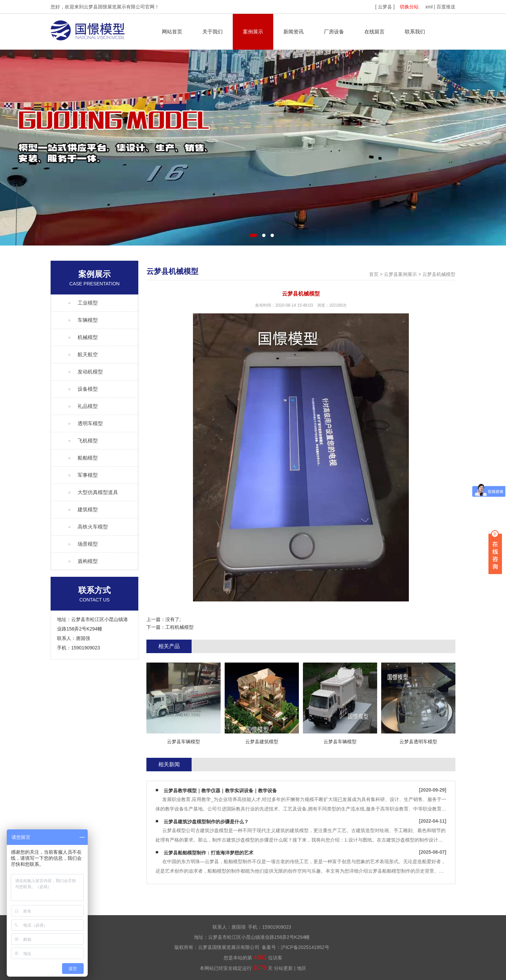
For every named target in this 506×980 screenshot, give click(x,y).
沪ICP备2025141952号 (305, 947)
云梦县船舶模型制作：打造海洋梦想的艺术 (208, 853)
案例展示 (253, 32)
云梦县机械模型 (439, 274)
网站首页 (172, 32)
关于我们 (213, 32)
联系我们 (415, 32)
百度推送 (446, 7)
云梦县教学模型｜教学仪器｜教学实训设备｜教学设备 (220, 791)
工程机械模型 (179, 627)
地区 (302, 968)
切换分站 (409, 7)
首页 (374, 274)
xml (429, 7)
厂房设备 (334, 32)
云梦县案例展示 (400, 274)
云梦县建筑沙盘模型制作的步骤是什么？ (206, 822)
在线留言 (374, 32)
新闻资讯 (293, 32)
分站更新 (283, 968)
